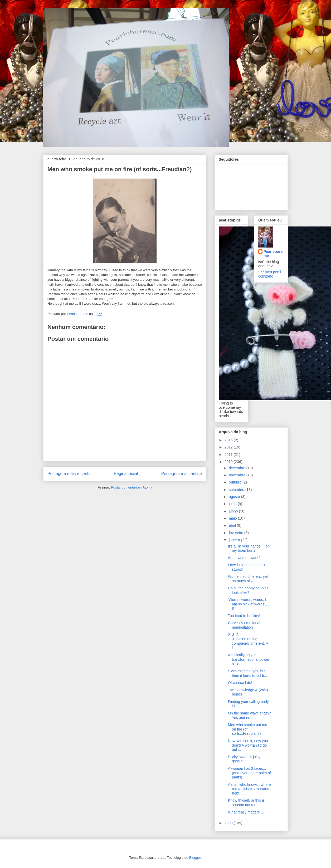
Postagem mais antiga (182, 474)
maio (233, 518)
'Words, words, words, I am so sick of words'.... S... (249, 604)
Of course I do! (240, 683)
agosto (235, 497)
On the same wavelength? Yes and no (249, 715)
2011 (229, 455)
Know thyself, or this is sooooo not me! (246, 803)
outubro (235, 482)
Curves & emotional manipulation (244, 625)
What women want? (244, 558)
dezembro (237, 468)
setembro (237, 490)
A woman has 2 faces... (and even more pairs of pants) (249, 773)
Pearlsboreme (273, 254)
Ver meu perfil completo (270, 274)
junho (234, 511)
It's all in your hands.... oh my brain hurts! (249, 548)
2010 (229, 462)
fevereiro (236, 533)
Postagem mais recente (69, 474)
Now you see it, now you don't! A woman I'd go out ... (248, 745)
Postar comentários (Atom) (131, 487)
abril (233, 525)
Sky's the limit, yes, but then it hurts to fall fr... (248, 673)
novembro (237, 475)
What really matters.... (246, 812)
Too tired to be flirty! (244, 616)
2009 (229, 823)
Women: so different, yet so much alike (248, 579)
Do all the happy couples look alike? (248, 590)
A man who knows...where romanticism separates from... (249, 789)
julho (233, 504)
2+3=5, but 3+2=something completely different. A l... (248, 641)
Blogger (195, 858)
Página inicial (126, 474)
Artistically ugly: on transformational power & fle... (249, 659)
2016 (229, 440)
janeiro (235, 540)
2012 (229, 447)
